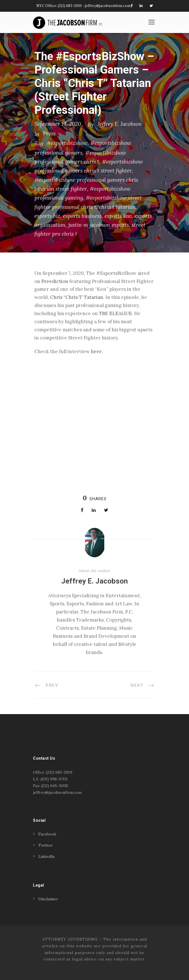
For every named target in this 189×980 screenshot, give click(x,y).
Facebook (47, 834)
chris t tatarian (117, 207)
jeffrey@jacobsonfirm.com (108, 6)
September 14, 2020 (58, 124)
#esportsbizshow (67, 143)
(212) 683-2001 (70, 6)
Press (49, 133)
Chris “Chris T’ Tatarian (77, 297)
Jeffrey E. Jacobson (120, 124)
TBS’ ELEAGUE (115, 313)
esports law (118, 216)
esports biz (47, 216)
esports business (82, 216)
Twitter (46, 845)
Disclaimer (48, 899)
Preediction (55, 281)
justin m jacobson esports (99, 225)
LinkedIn (46, 856)
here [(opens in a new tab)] (96, 351)
